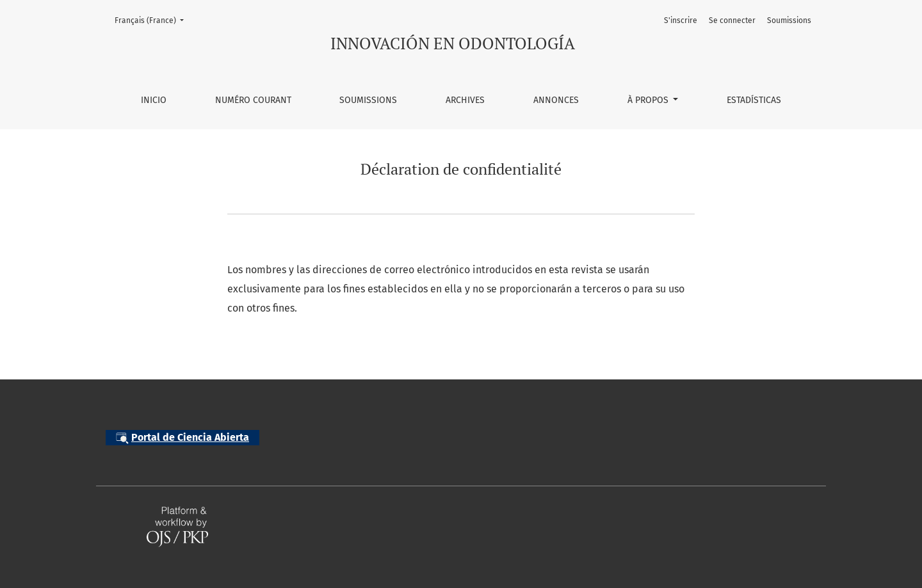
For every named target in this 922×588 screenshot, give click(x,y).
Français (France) (153, 20)
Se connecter (732, 20)
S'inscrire (681, 20)
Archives (465, 100)
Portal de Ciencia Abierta (182, 438)
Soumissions (368, 100)
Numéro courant (253, 100)
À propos (649, 100)
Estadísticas (754, 100)
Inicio (154, 100)
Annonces (556, 100)
